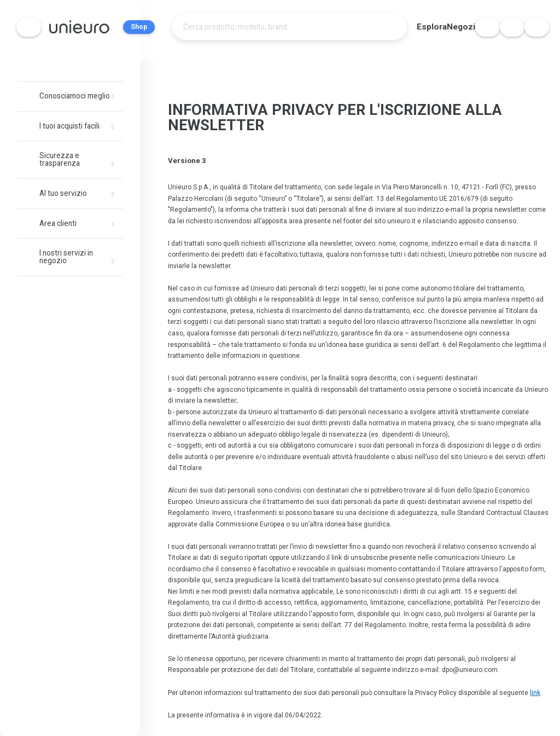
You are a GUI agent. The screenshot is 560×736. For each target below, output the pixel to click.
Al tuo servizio (63, 193)
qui (206, 578)
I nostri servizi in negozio (66, 257)
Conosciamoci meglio (75, 96)
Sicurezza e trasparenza (60, 159)
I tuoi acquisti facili (69, 126)
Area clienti (58, 223)
